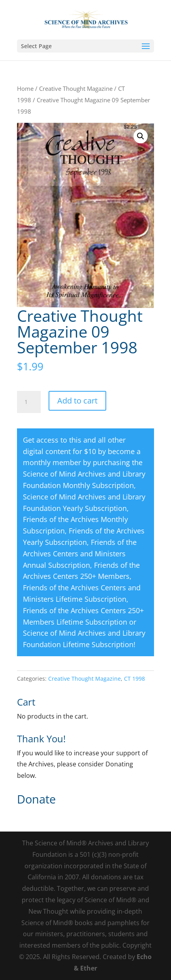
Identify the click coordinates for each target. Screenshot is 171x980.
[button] (141, 136)
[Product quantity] (29, 402)
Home (25, 88)
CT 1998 (134, 679)
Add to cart (77, 401)
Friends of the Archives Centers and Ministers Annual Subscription (80, 554)
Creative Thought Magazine (76, 88)
